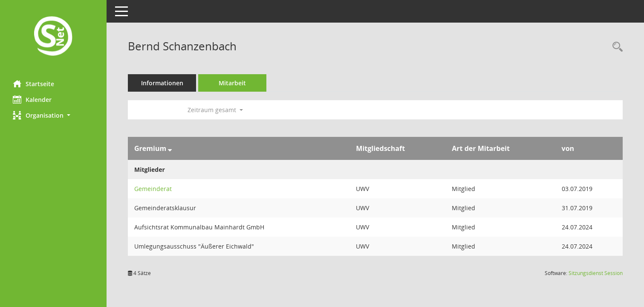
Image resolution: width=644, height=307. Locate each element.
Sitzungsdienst (596, 273)
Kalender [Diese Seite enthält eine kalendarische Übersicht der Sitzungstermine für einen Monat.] (32, 99)
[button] (53, 115)
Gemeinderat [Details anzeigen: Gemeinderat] (153, 189)
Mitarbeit (232, 83)
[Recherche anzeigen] (615, 47)
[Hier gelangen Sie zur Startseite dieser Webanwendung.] (53, 37)
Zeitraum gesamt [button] (215, 110)
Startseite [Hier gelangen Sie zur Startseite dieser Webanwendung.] (33, 84)
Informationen (162, 83)
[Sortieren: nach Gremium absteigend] (170, 148)
